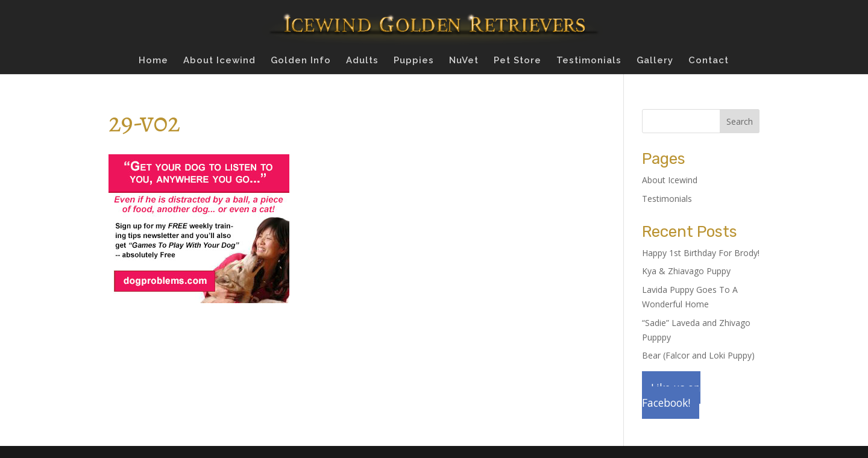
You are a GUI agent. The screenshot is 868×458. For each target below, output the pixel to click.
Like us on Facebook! (671, 395)
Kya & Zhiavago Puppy (686, 271)
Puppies (414, 61)
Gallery (655, 61)
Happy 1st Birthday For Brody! (701, 253)
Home (153, 61)
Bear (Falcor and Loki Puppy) (698, 355)
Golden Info (301, 61)
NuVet (464, 61)
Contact (709, 61)
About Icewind (219, 61)
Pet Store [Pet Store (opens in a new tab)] (517, 61)
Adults (362, 61)
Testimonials (589, 61)
